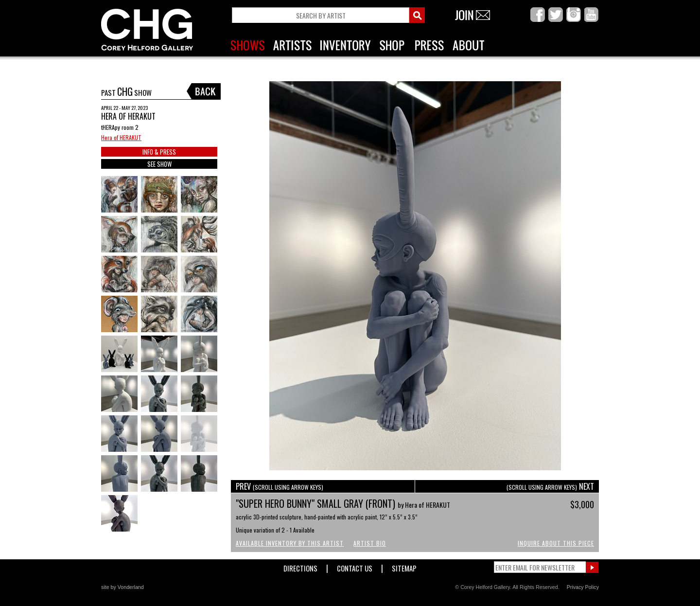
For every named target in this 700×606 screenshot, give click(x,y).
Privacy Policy (583, 587)
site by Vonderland (122, 587)
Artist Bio (370, 543)
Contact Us (355, 566)
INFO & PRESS (159, 152)
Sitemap (404, 566)
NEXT (550, 486)
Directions (300, 566)
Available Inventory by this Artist (290, 543)
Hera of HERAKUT (121, 137)
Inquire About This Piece (556, 543)
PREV (280, 486)
